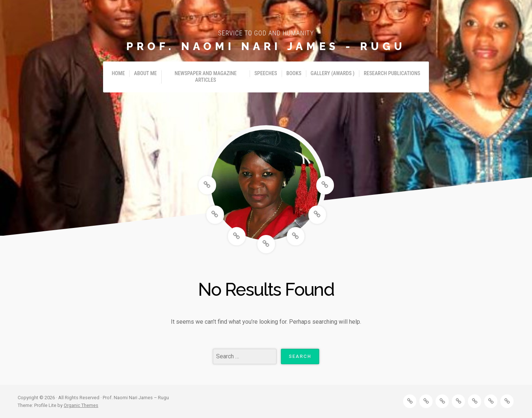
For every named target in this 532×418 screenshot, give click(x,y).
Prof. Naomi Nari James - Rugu (266, 46)
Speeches (266, 73)
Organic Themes (81, 405)
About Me (145, 73)
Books (294, 73)
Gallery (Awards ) (333, 73)
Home (119, 73)
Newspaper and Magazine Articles (206, 77)
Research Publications (392, 73)
